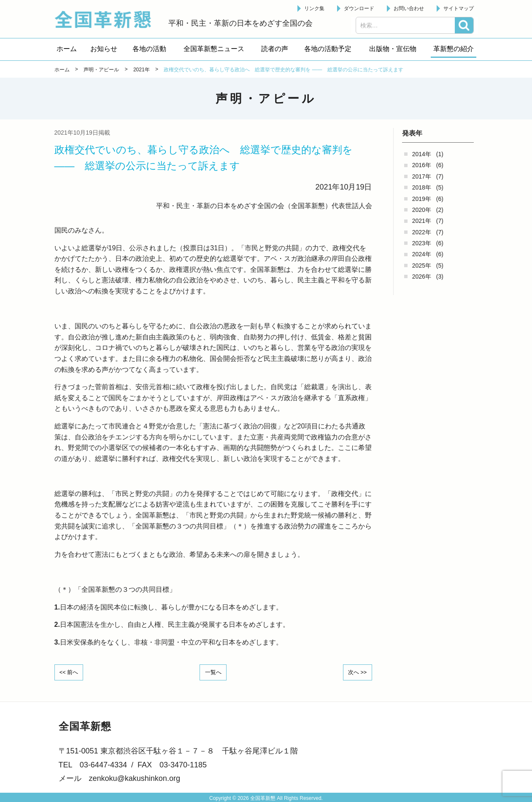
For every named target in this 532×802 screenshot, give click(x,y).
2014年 (422, 154)
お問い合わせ (409, 8)
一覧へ (213, 672)
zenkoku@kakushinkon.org (135, 778)
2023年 (422, 243)
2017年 (422, 176)
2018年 (422, 187)
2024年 (422, 254)
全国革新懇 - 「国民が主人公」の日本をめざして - (107, 19)
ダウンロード (359, 8)
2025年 (422, 266)
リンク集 (314, 8)
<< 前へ (72, 672)
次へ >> (354, 672)
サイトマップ (459, 8)
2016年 (422, 165)
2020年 (422, 210)
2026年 (422, 276)
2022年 (422, 232)
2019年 (422, 199)
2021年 (422, 221)
